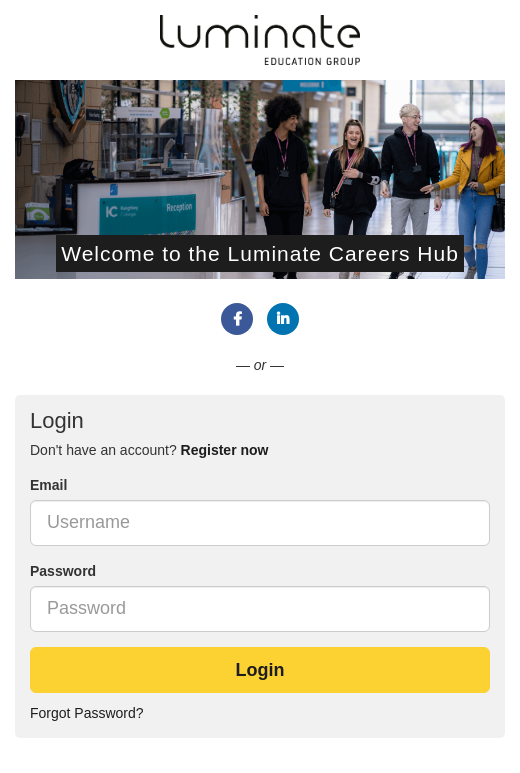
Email (48, 485)
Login (260, 670)
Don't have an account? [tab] (149, 450)
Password (63, 571)
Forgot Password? (87, 713)
